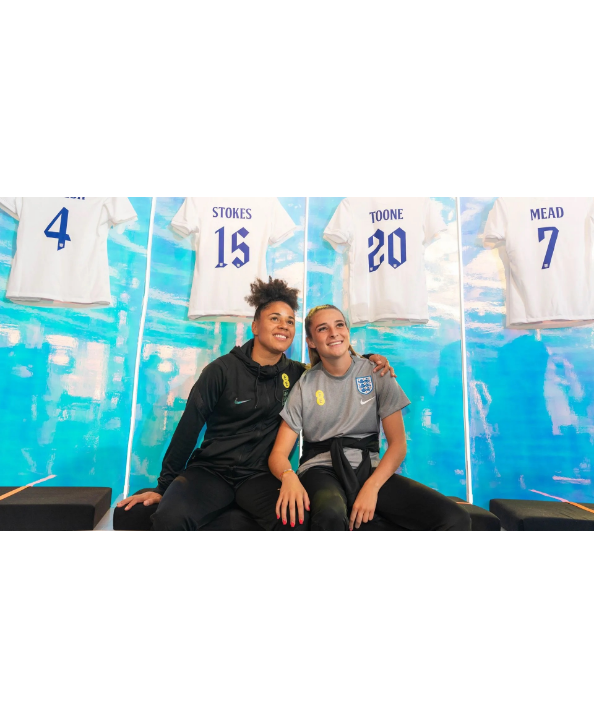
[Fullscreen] (578, 20)
